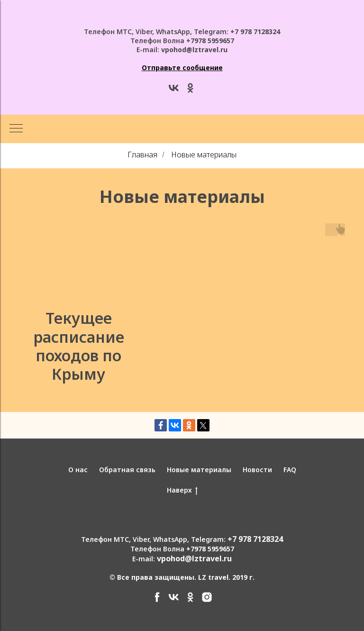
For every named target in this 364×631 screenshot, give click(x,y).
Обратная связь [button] (127, 470)
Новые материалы (204, 155)
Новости (257, 470)
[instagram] (207, 600)
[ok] (190, 91)
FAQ (290, 470)
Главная (142, 155)
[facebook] (157, 600)
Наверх (182, 490)
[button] (182, 68)
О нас (78, 470)
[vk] (174, 91)
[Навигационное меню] (16, 129)
